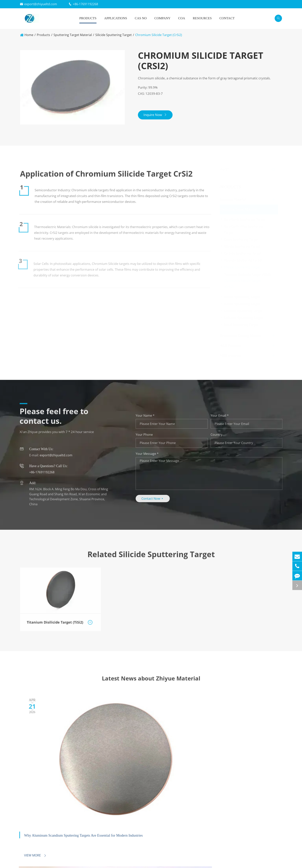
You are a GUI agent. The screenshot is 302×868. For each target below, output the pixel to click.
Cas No (141, 18)
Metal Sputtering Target (242, 325)
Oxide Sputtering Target (242, 239)
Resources (202, 18)
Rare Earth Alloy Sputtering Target (244, 229)
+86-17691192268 (85, 4)
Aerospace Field (146, 861)
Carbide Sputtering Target (243, 253)
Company (162, 18)
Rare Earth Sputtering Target (245, 219)
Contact (227, 18)
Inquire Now (158, 117)
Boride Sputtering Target (243, 297)
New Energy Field (146, 848)
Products (88, 18)
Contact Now (156, 499)
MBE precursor (231, 355)
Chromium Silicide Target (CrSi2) (159, 35)
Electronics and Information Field (158, 841)
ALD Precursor (231, 346)
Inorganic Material (234, 199)
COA (182, 18)
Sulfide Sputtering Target (243, 304)
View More (32, 778)
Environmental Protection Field (157, 854)
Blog (257, 861)
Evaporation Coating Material (241, 336)
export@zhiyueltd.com (41, 4)
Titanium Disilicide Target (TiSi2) (248, 275)
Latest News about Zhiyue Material (151, 682)
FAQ (256, 848)
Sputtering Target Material (73, 35)
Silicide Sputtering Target (114, 35)
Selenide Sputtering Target (244, 311)
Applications (116, 18)
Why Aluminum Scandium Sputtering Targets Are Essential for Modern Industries (56, 761)
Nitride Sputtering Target (243, 246)
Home (29, 35)
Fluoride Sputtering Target (244, 260)
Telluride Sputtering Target (244, 318)
